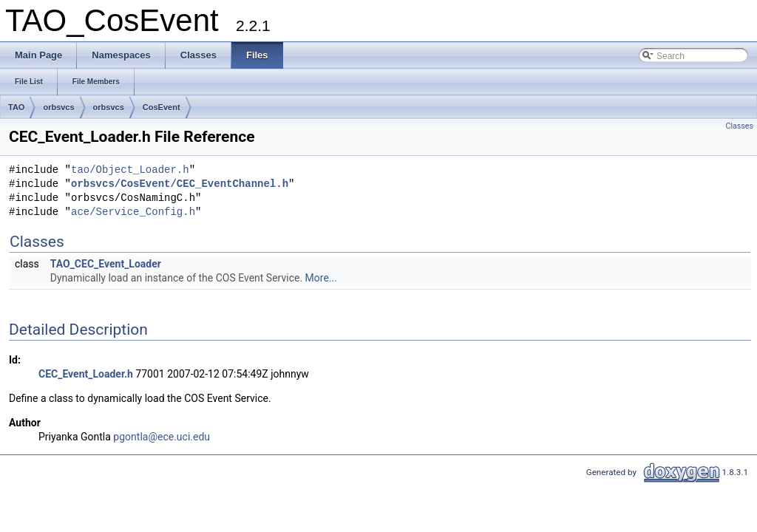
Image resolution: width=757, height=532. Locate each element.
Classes (740, 126)
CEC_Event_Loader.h (86, 374)
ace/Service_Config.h (133, 212)
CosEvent (162, 107)
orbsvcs (58, 107)
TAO (16, 107)
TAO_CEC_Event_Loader (106, 264)
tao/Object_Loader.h (130, 170)
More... (321, 278)
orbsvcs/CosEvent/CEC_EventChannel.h (180, 184)
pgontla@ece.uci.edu (162, 437)
